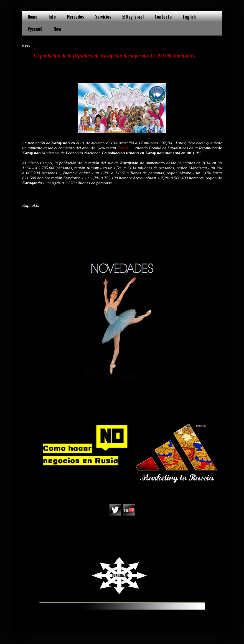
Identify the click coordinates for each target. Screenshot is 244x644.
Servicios (103, 17)
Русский (35, 29)
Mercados (75, 17)
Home (33, 17)
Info (52, 17)
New (57, 29)
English (189, 17)
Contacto (163, 17)
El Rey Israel (133, 17)
